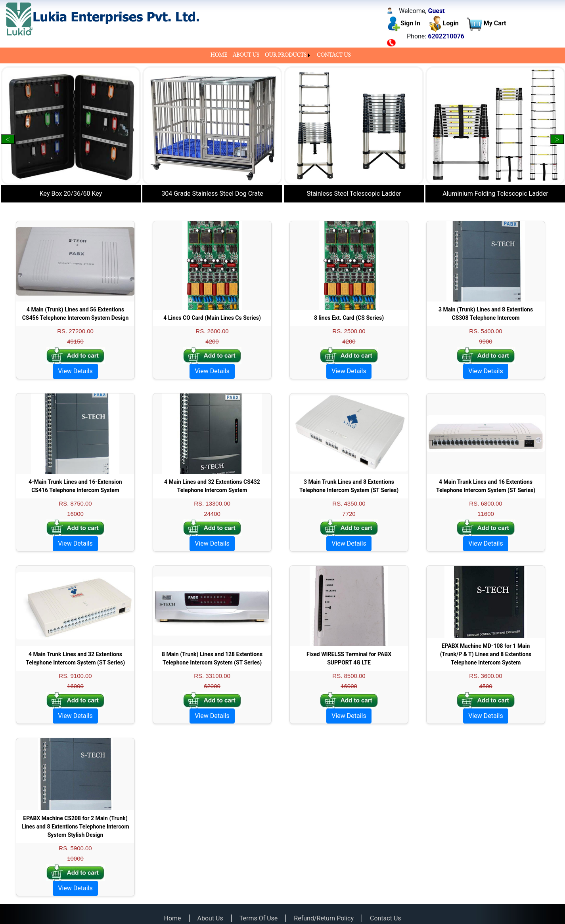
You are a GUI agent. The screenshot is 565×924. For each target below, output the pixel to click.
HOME (219, 55)
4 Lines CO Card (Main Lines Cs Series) (212, 318)
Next (557, 139)
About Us (210, 918)
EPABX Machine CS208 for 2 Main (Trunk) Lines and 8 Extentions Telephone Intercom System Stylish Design (75, 827)
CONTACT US (334, 55)
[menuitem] (219, 55)
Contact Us (386, 918)
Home (172, 918)
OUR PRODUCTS (286, 55)
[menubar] (282, 55)
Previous (8, 139)
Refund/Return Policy (324, 918)
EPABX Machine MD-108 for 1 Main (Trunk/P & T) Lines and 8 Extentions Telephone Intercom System (486, 654)
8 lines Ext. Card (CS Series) (349, 318)
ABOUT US (246, 55)
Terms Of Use (259, 918)
